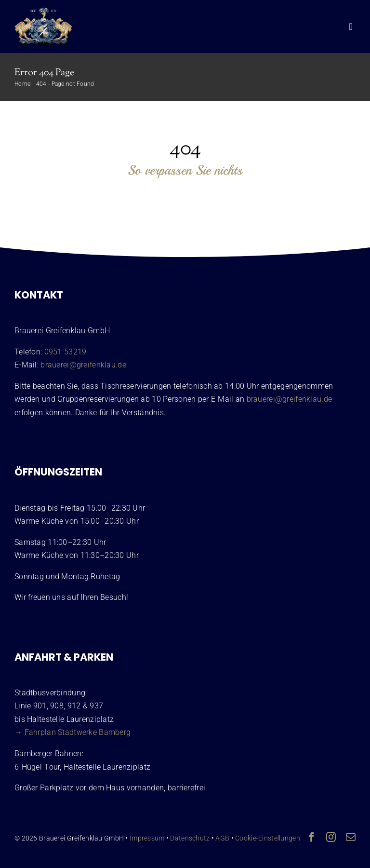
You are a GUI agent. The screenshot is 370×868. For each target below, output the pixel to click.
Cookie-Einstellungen (268, 838)
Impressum (147, 838)
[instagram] (331, 837)
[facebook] (312, 837)
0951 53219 (66, 352)
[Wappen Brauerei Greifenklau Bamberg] (43, 12)
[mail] (351, 837)
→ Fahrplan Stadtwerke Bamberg (73, 732)
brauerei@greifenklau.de (83, 365)
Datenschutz (190, 838)
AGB (222, 838)
